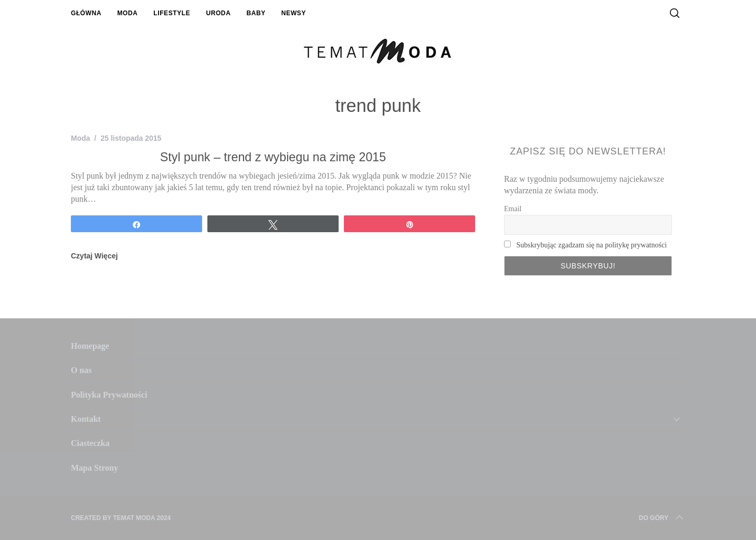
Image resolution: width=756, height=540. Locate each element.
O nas (81, 370)
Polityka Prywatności (109, 395)
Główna (86, 13)
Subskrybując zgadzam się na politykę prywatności (592, 245)
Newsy (294, 13)
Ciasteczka (90, 443)
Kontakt (86, 419)
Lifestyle (172, 13)
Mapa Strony (94, 468)
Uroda (218, 13)
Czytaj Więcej (94, 256)
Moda (127, 13)
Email (513, 209)
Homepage (90, 346)
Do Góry (662, 518)
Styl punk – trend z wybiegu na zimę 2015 (273, 157)
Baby (256, 13)
